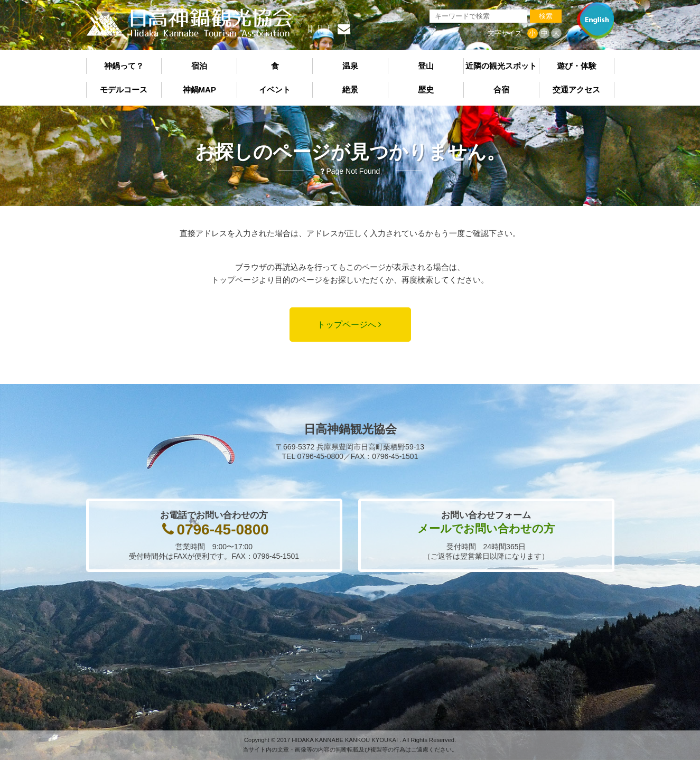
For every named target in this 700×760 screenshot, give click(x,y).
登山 (426, 66)
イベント (275, 90)
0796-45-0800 (222, 529)
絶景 (350, 90)
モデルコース (124, 90)
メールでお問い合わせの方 (486, 528)
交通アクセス (576, 90)
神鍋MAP (199, 90)
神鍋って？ (124, 66)
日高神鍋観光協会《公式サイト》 (189, 23)
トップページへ (347, 325)
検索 (546, 16)
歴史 (426, 90)
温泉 (350, 66)
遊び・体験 (577, 66)
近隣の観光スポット (501, 66)
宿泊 (199, 66)
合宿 (501, 90)
